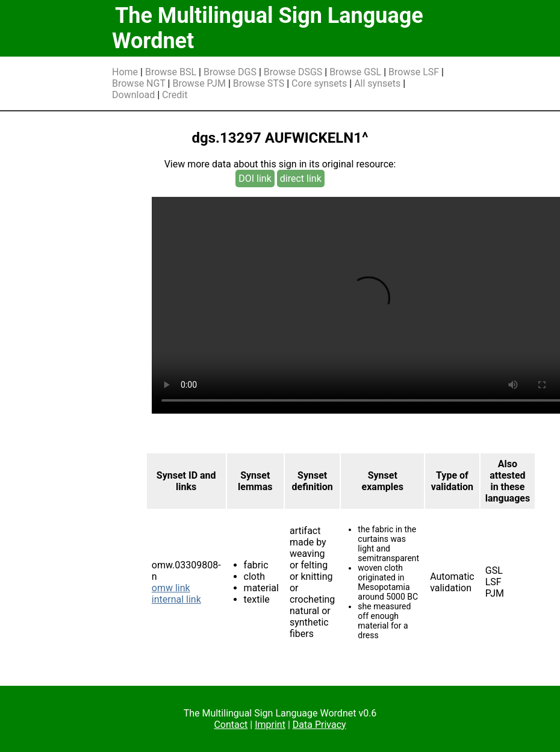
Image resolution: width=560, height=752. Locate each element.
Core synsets (319, 83)
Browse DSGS (293, 72)
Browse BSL (171, 72)
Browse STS (259, 83)
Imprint (270, 725)
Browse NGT (139, 83)
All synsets (377, 83)
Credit (175, 95)
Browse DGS (230, 72)
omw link (171, 588)
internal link (176, 599)
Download (133, 95)
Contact (231, 725)
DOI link (255, 179)
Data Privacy (319, 725)
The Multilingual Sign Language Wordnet (268, 28)
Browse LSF (414, 72)
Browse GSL (355, 72)
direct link (301, 179)
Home (125, 72)
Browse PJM (199, 83)
